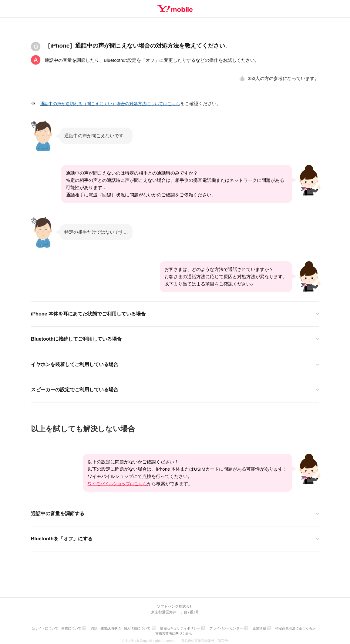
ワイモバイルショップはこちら (119, 483)
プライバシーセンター (252, 627)
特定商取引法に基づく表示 (155, 631)
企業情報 (287, 627)
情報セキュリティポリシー (205, 627)
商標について (91, 627)
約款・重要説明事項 (127, 627)
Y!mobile (175, 8)
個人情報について (160, 627)
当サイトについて (63, 627)
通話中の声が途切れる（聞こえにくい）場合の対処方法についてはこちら (115, 103)
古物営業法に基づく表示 (198, 631)
